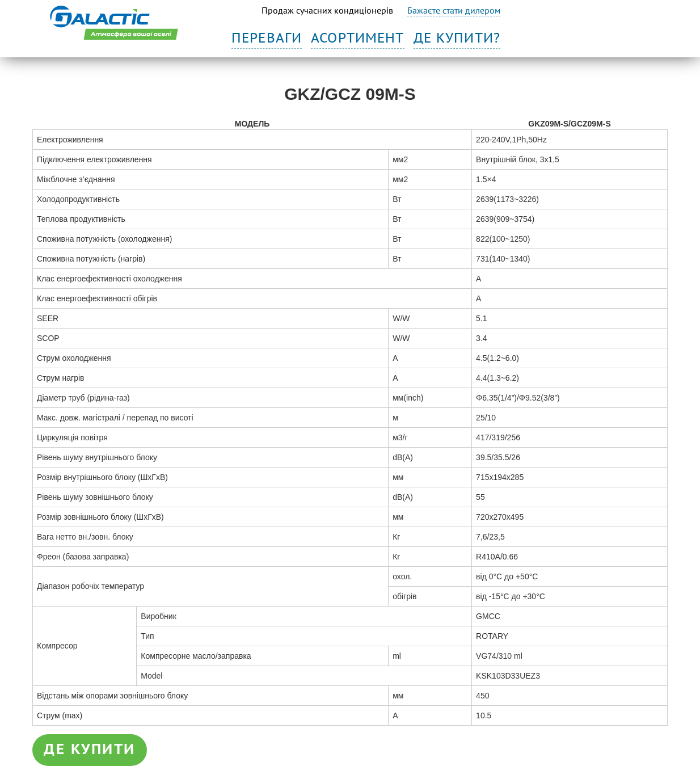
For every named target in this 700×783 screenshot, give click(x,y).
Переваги (267, 38)
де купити (90, 750)
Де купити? (457, 38)
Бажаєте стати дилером (454, 10)
